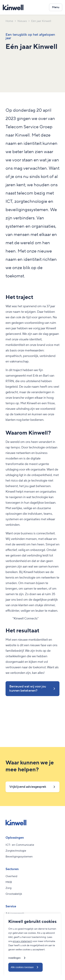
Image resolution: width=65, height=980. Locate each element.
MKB (9, 882)
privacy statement (22, 941)
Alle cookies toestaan (22, 967)
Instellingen (14, 958)
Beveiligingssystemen (19, 857)
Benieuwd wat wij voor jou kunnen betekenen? (28, 689)
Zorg (8, 888)
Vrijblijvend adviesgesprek (28, 787)
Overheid (11, 876)
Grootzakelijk (14, 894)
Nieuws (22, 21)
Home (9, 21)
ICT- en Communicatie (20, 845)
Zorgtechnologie (16, 851)
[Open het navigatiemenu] (56, 7)
